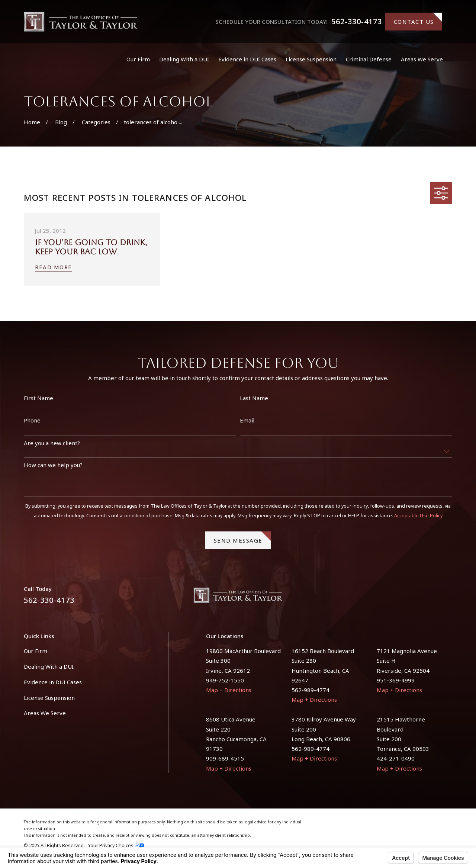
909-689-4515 (225, 758)
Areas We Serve (45, 713)
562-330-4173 (357, 22)
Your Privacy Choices (116, 846)
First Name (38, 402)
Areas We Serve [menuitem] (422, 59)
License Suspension (49, 698)
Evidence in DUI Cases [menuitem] (247, 59)
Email (247, 424)
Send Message (242, 541)
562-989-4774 (311, 690)
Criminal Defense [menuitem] (369, 59)
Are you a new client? (52, 447)
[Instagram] (448, 598)
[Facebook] (430, 598)
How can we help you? (53, 469)
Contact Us (418, 19)
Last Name (254, 402)
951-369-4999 (396, 680)
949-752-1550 (225, 680)
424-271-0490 (396, 758)
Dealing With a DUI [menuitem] (184, 59)
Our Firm (36, 651)
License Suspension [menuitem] (311, 59)
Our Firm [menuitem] (138, 59)
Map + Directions (229, 690)
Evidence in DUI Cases (53, 682)
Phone (32, 424)
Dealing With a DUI (49, 666)
